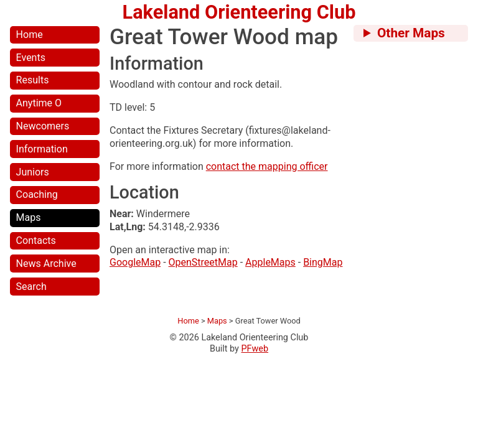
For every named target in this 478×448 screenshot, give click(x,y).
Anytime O (39, 103)
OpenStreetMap (203, 262)
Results (33, 80)
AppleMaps (270, 262)
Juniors (33, 172)
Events (31, 58)
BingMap (323, 262)
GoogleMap (135, 262)
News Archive (46, 264)
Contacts (36, 240)
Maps (29, 217)
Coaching (37, 194)
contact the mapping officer (267, 166)
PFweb (255, 349)
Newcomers (43, 126)
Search (31, 287)
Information (42, 149)
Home (30, 35)
